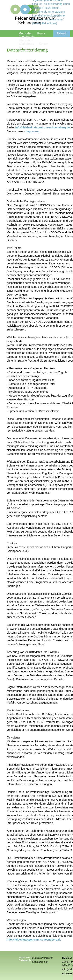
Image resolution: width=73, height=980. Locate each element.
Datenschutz (27, 960)
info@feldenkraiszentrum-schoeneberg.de (43, 127)
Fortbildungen (28, 51)
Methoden (25, 33)
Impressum (33, 131)
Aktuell (61, 33)
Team (22, 47)
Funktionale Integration (27, 39)
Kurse (41, 33)
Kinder (43, 44)
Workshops (26, 44)
